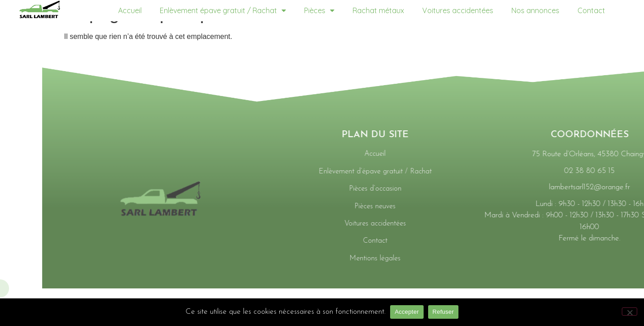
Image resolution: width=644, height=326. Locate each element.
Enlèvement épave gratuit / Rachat (223, 10)
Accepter (407, 312)
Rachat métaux (378, 10)
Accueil (130, 10)
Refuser (443, 312)
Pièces (319, 10)
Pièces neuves (618, 206)
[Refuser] (630, 312)
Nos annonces (535, 10)
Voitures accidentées (458, 10)
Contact (591, 10)
